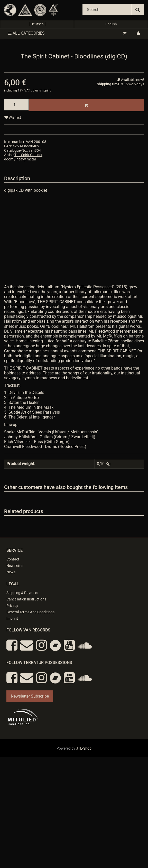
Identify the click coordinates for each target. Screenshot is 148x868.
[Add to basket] (86, 105)
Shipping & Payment (22, 593)
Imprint (12, 618)
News (11, 572)
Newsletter (15, 566)
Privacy (12, 606)
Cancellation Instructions (26, 599)
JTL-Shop (84, 748)
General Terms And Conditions (30, 612)
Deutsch (37, 24)
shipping (45, 90)
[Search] (107, 10)
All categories (26, 33)
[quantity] (16, 105)
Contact (13, 559)
